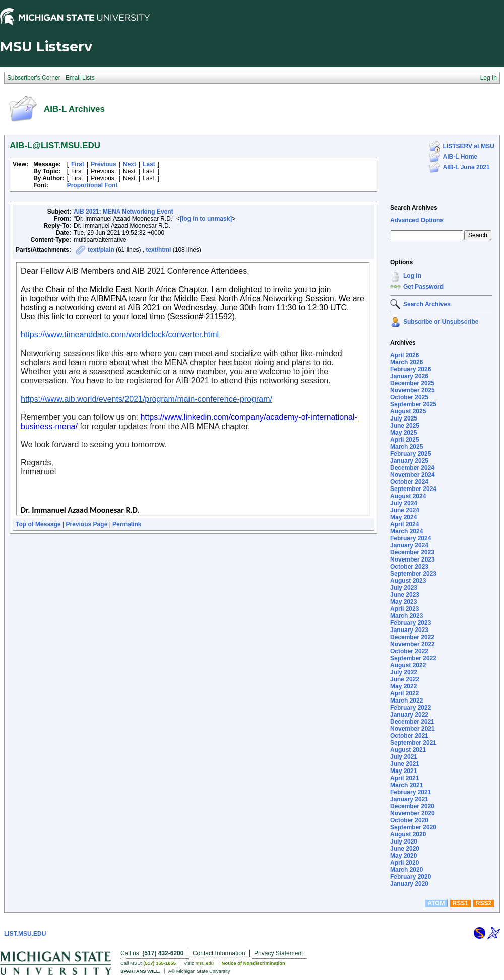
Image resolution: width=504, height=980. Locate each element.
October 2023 (409, 567)
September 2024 (413, 489)
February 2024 (411, 538)
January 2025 (409, 461)
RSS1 (460, 903)
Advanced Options (417, 220)
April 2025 (404, 440)
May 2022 (403, 686)
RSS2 (484, 903)
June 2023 (405, 595)
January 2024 (409, 545)
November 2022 (413, 644)
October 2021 (409, 736)
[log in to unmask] (206, 219)
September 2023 (413, 574)
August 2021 (408, 750)
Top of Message (38, 524)
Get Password (423, 287)
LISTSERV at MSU (469, 146)
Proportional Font (92, 185)
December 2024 (412, 468)
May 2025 (403, 433)
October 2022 (409, 651)
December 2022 (412, 637)
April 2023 (404, 609)
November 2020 (413, 813)
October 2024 (409, 482)
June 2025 (405, 426)
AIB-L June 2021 (466, 167)
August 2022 (408, 665)
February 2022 (411, 708)
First (78, 164)
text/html (158, 250)
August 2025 (408, 411)
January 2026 (409, 376)
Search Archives (414, 208)
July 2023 (404, 588)
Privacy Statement (278, 953)
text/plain (101, 250)
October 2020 (409, 820)
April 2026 (404, 355)
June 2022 (405, 679)
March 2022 (406, 701)
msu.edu (205, 963)
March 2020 (406, 870)
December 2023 (412, 552)
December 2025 (412, 383)
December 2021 (412, 722)
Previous (104, 164)
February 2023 (411, 623)
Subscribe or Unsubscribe (441, 322)
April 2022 (404, 693)
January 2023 (409, 630)
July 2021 (404, 757)
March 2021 (406, 785)
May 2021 (403, 771)
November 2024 (413, 475)
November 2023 (413, 559)
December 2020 (412, 806)
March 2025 (406, 447)
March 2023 (406, 616)
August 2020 (408, 834)
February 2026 (411, 369)
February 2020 (411, 877)
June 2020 (405, 849)
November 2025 (413, 390)
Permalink (127, 524)
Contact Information (219, 953)
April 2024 (404, 524)
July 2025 (404, 418)
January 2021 (409, 799)
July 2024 (404, 503)
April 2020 (404, 863)
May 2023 (403, 602)
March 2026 (406, 362)
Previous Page (87, 524)
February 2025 (411, 454)
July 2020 (404, 842)
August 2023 (408, 581)
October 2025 (409, 397)
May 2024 (403, 517)
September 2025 (413, 404)
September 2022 (413, 658)
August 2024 (408, 496)
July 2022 (404, 672)
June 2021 (405, 764)
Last (149, 164)
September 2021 (413, 743)
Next (130, 164)
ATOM (436, 903)
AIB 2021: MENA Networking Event (123, 212)
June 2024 (405, 510)
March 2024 (406, 531)
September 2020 (413, 827)
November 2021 (413, 729)
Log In (412, 276)
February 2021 (411, 792)
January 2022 (409, 715)
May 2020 (403, 856)
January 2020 (409, 884)
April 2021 (404, 778)
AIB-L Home (460, 157)
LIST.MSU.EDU (25, 934)
